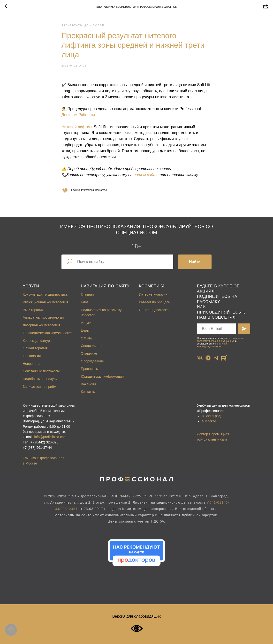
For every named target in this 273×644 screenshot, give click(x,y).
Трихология (32, 356)
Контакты (88, 392)
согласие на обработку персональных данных (221, 340)
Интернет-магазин (153, 294)
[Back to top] (11, 630)
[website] (224, 358)
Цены (85, 330)
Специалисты (92, 346)
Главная (87, 294)
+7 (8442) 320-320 (45, 442)
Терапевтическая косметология (47, 333)
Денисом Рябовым (78, 115)
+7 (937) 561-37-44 (37, 448)
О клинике (89, 353)
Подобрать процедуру (40, 379)
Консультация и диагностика (45, 294)
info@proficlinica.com (50, 437)
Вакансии (88, 384)
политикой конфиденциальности (212, 345)
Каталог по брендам (155, 302)
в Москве (209, 421)
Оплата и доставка (154, 310)
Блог (84, 302)
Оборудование (92, 361)
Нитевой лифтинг (77, 127)
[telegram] (216, 358)
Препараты (90, 369)
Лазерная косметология (41, 325)
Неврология (32, 364)
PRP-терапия (33, 310)
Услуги (31, 286)
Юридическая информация (102, 376)
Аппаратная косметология (43, 317)
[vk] (200, 358)
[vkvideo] (208, 358)
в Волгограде (212, 416)
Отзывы (87, 338)
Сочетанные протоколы (41, 371)
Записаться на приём (39, 387)
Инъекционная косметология (45, 302)
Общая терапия (35, 348)
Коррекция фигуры (38, 341)
